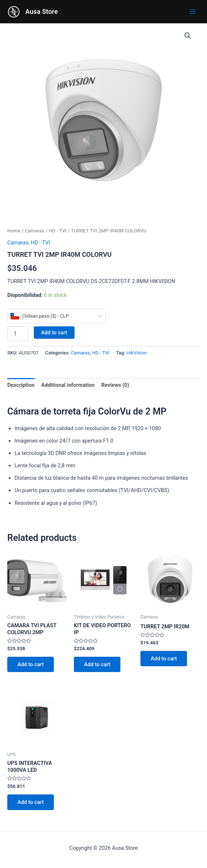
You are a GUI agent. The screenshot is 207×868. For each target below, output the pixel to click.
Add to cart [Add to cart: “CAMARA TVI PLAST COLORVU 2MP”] (31, 664)
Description (21, 385)
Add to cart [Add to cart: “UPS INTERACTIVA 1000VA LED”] (31, 802)
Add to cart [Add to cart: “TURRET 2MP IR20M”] (164, 659)
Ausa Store (42, 11)
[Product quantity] (18, 334)
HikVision (137, 353)
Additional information (68, 385)
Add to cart (54, 333)
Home (14, 231)
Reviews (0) (115, 385)
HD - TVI (58, 231)
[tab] (21, 385)
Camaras (35, 231)
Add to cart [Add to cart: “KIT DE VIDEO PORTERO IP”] (97, 664)
